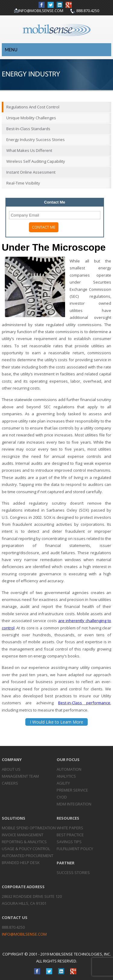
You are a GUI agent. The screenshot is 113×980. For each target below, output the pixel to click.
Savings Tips (69, 842)
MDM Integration (74, 804)
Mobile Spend (29, 828)
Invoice (23, 835)
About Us (11, 769)
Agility (63, 783)
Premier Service (72, 790)
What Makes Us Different (29, 150)
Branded (21, 863)
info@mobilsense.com (41, 11)
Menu (11, 50)
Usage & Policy (26, 849)
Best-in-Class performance (84, 703)
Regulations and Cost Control (33, 107)
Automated (28, 856)
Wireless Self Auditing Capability (36, 161)
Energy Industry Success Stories (36, 140)
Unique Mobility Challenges (31, 118)
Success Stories (73, 872)
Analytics (66, 776)
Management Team (20, 776)
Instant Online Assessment (31, 172)
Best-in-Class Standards (28, 129)
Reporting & (24, 842)
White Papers (70, 828)
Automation (69, 769)
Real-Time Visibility (23, 183)
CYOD (62, 797)
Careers (10, 783)
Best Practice (70, 835)
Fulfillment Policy (75, 849)
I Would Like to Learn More (56, 722)
